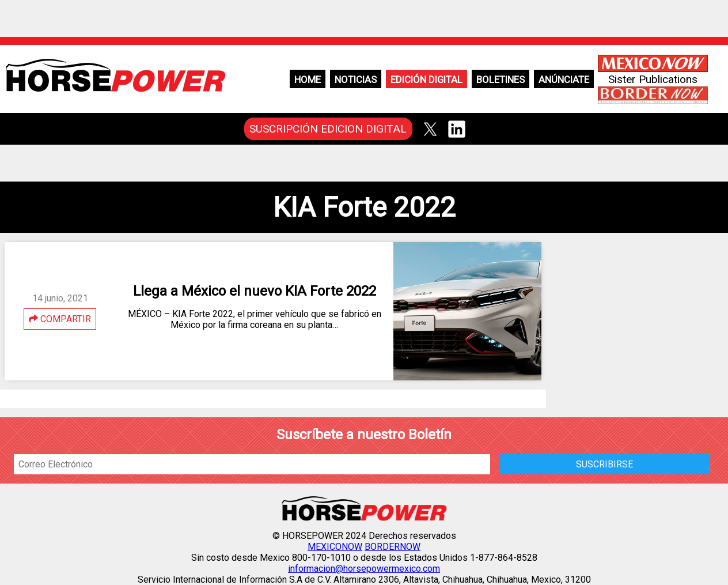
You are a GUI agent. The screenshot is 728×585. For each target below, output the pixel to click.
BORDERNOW (393, 547)
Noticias (356, 80)
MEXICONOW (335, 547)
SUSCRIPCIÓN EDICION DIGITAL (328, 129)
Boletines (500, 80)
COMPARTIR (60, 319)
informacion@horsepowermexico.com (364, 569)
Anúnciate (564, 80)
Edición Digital (426, 80)
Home (308, 80)
